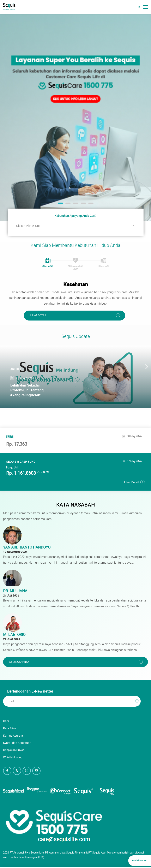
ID (139, 7)
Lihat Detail (38, 315)
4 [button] (83, 205)
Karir (6, 721)
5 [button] (90, 205)
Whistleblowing (13, 757)
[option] (75, 117)
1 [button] (60, 205)
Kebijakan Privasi (14, 750)
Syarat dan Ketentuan (17, 743)
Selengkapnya (19, 662)
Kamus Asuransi (14, 735)
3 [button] (75, 205)
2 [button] (67, 205)
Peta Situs (10, 728)
